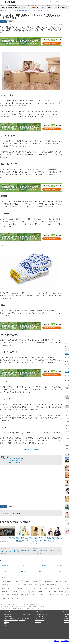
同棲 (3, 595)
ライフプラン (27, 582)
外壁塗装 (9, 582)
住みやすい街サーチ (64, 8)
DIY (10, 585)
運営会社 (56, 641)
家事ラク (20, 588)
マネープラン (17, 582)
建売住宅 (18, 598)
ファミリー (40, 592)
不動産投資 (36, 582)
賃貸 (2, 8)
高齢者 (23, 595)
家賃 (25, 585)
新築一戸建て (18, 8)
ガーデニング (58, 582)
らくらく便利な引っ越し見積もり (14, 463)
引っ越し (11, 11)
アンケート (48, 592)
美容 (43, 585)
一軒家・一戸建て (6, 592)
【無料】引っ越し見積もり (31, 449)
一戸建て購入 (7, 620)
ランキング (60, 585)
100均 (40, 588)
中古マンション (27, 8)
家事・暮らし (24, 571)
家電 (66, 582)
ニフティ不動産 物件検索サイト (13, 459)
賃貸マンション (11, 614)
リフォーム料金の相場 (47, 582)
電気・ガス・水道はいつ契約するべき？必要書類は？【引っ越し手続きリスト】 (23, 534)
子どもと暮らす (61, 595)
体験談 (32, 592)
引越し (6, 626)
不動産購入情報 (8, 616)
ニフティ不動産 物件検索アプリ (13, 461)
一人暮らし (62, 592)
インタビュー (18, 585)
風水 (55, 592)
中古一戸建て (36, 8)
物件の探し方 (41, 595)
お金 (40, 571)
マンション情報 (39, 616)
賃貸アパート (19, 614)
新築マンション (9, 8)
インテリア (28, 588)
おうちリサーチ (57, 8)
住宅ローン (25, 592)
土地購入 (6, 622)
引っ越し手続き (31, 595)
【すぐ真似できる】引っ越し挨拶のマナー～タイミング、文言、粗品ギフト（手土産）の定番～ (39, 535)
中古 (63, 588)
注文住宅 (48, 8)
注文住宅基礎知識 (54, 588)
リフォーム (5, 571)
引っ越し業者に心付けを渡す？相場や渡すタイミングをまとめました (54, 534)
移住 (35, 588)
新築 (46, 588)
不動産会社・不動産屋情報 (42, 614)
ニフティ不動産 (9, 2)
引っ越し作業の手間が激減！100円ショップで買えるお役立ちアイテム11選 (32, 11)
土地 (43, 8)
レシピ (4, 588)
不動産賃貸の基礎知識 (13, 595)
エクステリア (12, 588)
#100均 (10, 22)
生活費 (37, 585)
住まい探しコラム (4, 11)
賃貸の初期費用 (51, 585)
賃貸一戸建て (26, 614)
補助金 (4, 598)
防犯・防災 (16, 592)
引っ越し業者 (51, 595)
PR (67, 385)
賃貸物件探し (6, 566)
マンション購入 (8, 618)
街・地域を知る (43, 566)
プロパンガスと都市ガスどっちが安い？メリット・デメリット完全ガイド (8, 534)
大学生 (31, 585)
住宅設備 (4, 585)
